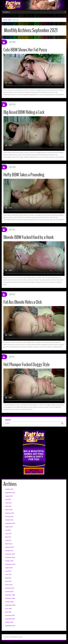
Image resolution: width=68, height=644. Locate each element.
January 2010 (9, 592)
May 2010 (8, 578)
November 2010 (10, 557)
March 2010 (9, 585)
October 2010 (9, 561)
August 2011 (9, 527)
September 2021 (10, 493)
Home (5, 20)
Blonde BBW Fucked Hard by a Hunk (29, 237)
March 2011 (9, 544)
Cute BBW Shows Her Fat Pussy (25, 50)
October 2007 (9, 622)
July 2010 (8, 571)
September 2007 (10, 626)
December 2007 (10, 615)
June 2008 (8, 609)
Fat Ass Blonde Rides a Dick (23, 302)
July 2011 (8, 530)
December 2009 (10, 595)
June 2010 (8, 575)
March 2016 (9, 510)
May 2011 (8, 537)
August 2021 (9, 496)
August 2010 (9, 568)
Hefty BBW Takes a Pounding (24, 175)
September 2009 (10, 605)
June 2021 (8, 503)
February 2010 (10, 588)
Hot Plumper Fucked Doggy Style (27, 364)
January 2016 (9, 517)
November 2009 (10, 598)
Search (8, 420)
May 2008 (8, 612)
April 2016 (8, 506)
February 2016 (10, 513)
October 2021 (9, 489)
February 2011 (10, 547)
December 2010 (10, 554)
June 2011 (8, 534)
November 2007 (10, 619)
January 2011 (9, 551)
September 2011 (10, 523)
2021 (10, 20)
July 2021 (8, 499)
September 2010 (10, 564)
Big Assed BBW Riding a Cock (24, 112)
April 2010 (8, 581)
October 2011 (9, 520)
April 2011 (8, 540)
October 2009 (9, 602)
